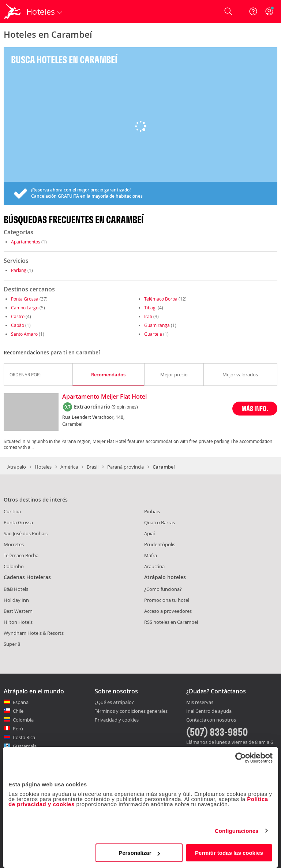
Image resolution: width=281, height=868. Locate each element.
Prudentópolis (160, 544)
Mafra (151, 555)
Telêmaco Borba (161, 299)
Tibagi (150, 308)
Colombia (23, 720)
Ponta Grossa (25, 299)
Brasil (93, 467)
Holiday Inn (16, 600)
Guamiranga (157, 325)
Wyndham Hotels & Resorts (34, 633)
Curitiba (12, 511)
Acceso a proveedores (168, 611)
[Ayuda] (253, 11)
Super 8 (12, 644)
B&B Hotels (16, 589)
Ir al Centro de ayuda (209, 711)
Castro (18, 316)
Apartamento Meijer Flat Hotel (104, 397)
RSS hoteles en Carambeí (171, 622)
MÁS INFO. (255, 408)
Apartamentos (26, 242)
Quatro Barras (160, 522)
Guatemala (25, 746)
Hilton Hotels (18, 622)
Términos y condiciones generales (131, 711)
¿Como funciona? (163, 589)
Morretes (14, 544)
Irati (148, 316)
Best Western (18, 611)
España (21, 702)
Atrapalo (17, 467)
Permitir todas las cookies (229, 853)
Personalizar (139, 853)
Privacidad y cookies (117, 720)
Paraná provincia (125, 467)
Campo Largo (25, 308)
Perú (18, 729)
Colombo (14, 566)
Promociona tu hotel (167, 600)
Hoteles (43, 467)
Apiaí (149, 533)
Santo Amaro (24, 334)
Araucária (154, 566)
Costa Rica (24, 737)
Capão (18, 325)
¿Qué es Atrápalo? (114, 702)
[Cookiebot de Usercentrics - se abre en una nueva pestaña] (241, 758)
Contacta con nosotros (211, 720)
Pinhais (152, 511)
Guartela (153, 334)
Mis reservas (200, 703)
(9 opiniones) (125, 407)
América (69, 467)
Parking (19, 270)
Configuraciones (237, 831)
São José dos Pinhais (26, 533)
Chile (18, 711)
